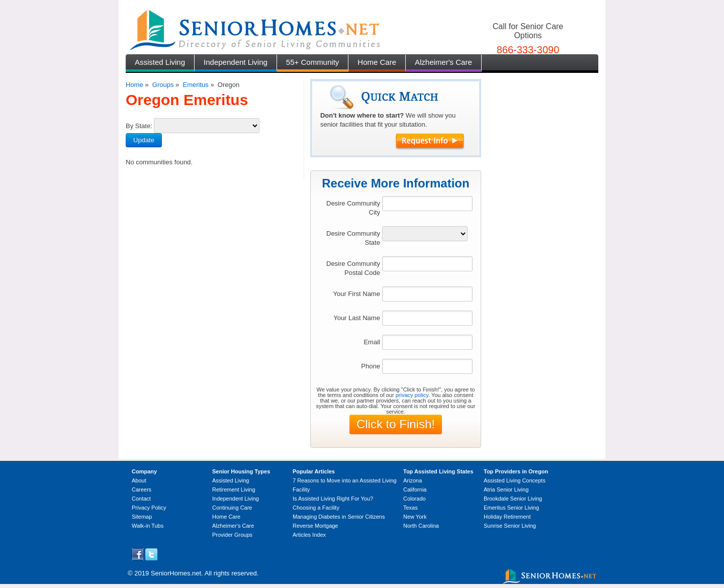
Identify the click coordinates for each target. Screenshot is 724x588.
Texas (411, 508)
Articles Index (309, 535)
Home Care (377, 62)
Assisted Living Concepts (515, 480)
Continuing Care (232, 508)
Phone (371, 366)
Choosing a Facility (316, 508)
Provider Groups (232, 535)
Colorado (415, 499)
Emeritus (195, 85)
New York (415, 517)
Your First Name (356, 294)
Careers (142, 489)
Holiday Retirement (507, 517)
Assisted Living (160, 62)
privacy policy (412, 395)
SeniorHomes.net (176, 573)
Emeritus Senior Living (511, 508)
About (139, 480)
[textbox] (427, 204)
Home (134, 85)
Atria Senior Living (506, 489)
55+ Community (312, 62)
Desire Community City (353, 208)
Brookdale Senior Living (513, 499)
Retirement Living (234, 489)
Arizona (413, 480)
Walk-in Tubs (148, 526)
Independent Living (236, 62)
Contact (141, 499)
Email (372, 342)
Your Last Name (357, 318)
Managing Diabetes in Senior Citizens (339, 517)
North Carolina (421, 526)
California (415, 489)
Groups (163, 85)
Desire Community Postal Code (353, 268)
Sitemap (142, 517)
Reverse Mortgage (315, 526)
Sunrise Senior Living (510, 526)
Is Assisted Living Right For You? (333, 499)
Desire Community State (353, 238)
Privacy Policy (149, 508)
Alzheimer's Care (443, 62)
